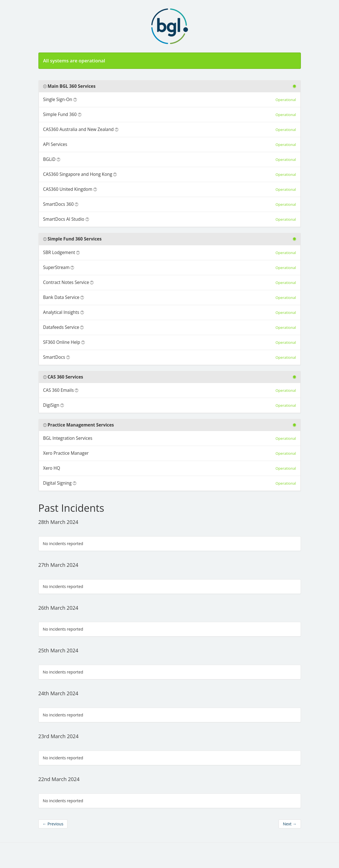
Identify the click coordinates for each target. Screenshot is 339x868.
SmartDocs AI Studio (64, 219)
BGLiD (49, 159)
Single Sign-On (58, 100)
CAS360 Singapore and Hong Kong (78, 174)
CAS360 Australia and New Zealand (78, 129)
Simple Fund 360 (60, 114)
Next (290, 824)
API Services (55, 144)
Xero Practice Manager (66, 453)
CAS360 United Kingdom (68, 189)
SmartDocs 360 (59, 204)
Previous (53, 824)
